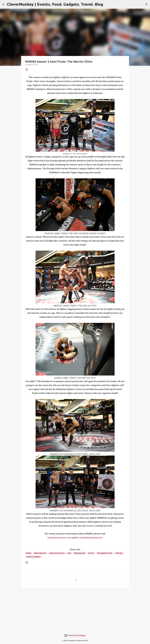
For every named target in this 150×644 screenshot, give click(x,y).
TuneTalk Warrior (33, 557)
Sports (91, 553)
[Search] (147, 4)
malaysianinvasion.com (59, 538)
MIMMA (29, 553)
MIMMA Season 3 (40, 553)
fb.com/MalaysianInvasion (89, 538)
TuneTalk (119, 553)
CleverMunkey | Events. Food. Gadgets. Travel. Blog (55, 4)
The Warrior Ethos (105, 553)
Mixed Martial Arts (57, 553)
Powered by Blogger (75, 635)
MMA (69, 553)
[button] (27, 70)
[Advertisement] (75, 609)
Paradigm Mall (80, 553)
